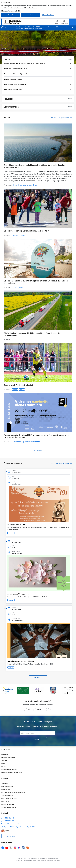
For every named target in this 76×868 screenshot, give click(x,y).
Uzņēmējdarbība (17, 442)
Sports (23, 235)
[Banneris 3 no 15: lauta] (38, 690)
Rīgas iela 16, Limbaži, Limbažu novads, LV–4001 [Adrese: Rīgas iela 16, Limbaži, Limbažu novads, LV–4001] (19, 827)
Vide (36, 185)
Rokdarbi (11, 600)
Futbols (15, 389)
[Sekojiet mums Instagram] (15, 848)
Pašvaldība (5, 754)
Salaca (15, 288)
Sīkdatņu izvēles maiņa (9, 807)
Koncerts (11, 533)
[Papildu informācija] (11, 831)
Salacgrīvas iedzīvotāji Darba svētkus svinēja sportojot (27, 231)
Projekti (4, 763)
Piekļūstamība (6, 789)
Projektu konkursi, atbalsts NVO (12, 773)
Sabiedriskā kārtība (7, 795)
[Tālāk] (72, 690)
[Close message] (73, 28)
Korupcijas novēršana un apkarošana (13, 792)
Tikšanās (18, 533)
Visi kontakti (11, 836)
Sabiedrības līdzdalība (26, 185)
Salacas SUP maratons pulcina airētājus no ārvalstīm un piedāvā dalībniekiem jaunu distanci (36, 282)
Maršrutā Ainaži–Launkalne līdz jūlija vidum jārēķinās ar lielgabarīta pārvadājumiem (32, 334)
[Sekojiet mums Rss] (27, 848)
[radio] (27, 709)
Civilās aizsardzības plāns (9, 798)
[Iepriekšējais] (4, 690)
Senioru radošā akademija (18, 594)
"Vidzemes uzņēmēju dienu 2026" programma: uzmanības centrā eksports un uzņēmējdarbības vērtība (36, 436)
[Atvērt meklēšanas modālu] (57, 22)
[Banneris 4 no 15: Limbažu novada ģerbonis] (53, 690)
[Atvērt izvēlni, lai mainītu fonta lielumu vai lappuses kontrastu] (64, 22)
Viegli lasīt (4, 783)
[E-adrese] (5, 831)
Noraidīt (11, 15)
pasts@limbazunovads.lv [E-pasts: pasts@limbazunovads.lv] (11, 824)
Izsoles (4, 766)
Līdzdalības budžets (8, 804)
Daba (16, 185)
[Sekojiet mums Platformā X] (11, 848)
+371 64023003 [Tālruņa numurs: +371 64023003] (9, 818)
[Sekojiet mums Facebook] (3, 848)
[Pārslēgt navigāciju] (73, 22)
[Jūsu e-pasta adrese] (37, 733)
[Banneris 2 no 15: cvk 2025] (23, 690)
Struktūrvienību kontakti (9, 770)
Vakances (4, 760)
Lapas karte (5, 801)
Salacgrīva (16, 235)
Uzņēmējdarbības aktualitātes (32, 442)
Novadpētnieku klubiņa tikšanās (21, 661)
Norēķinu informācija (8, 757)
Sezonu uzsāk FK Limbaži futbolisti (18, 385)
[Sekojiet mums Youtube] (7, 848)
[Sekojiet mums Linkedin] (23, 848)
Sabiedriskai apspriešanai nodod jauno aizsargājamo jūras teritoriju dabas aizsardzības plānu (35, 166)
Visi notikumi (38, 677)
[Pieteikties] (37, 739)
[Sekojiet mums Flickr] (19, 848)
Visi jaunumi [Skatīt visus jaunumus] (38, 450)
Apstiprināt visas (31, 15)
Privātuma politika (7, 786)
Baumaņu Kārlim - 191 (17, 525)
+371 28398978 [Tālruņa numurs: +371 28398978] (9, 821)
